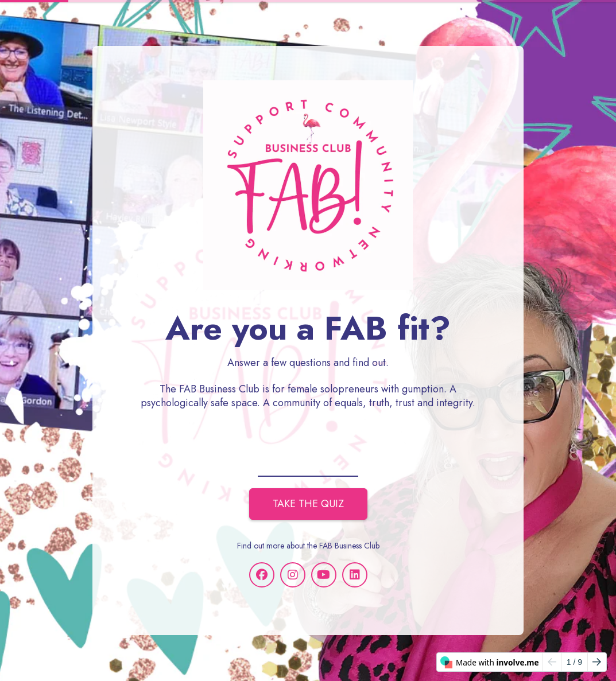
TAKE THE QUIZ (308, 504)
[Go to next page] (597, 662)
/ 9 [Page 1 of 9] (574, 662)
